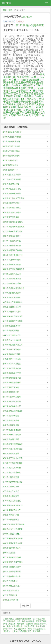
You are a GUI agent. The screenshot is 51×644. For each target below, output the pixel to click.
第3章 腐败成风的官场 (11, 142)
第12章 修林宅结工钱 (11, 184)
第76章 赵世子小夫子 (11, 487)
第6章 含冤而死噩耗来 (11, 156)
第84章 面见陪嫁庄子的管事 (13, 524)
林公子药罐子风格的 (33, 104)
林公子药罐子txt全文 (15, 115)
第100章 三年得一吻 (10, 600)
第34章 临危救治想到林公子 (13, 288)
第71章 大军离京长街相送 (13, 463)
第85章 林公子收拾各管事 (13, 529)
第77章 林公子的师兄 (11, 491)
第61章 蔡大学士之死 (11, 416)
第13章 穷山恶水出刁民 (12, 189)
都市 (10, 10)
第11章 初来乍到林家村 (12, 179)
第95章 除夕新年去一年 (12, 576)
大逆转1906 (8, 629)
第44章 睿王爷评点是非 (12, 335)
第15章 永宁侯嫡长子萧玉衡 (13, 198)
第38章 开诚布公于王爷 (12, 307)
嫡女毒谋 (20, 624)
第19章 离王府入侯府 (11, 217)
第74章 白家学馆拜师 (11, 477)
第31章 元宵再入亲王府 (12, 274)
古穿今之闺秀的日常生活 (21, 631)
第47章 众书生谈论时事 (12, 349)
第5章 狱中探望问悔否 (11, 151)
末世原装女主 (8, 619)
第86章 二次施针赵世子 (12, 534)
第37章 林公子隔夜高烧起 (13, 302)
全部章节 (25, 606)
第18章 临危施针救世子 (12, 212)
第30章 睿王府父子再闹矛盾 (13, 269)
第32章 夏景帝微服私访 (12, 279)
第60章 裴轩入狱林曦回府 (13, 411)
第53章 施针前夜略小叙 (12, 378)
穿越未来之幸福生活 (14, 626)
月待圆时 (7, 631)
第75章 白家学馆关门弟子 (13, 482)
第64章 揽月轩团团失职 (12, 430)
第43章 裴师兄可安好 (11, 331)
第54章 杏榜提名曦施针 (12, 383)
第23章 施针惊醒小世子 (12, 236)
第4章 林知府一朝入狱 (11, 146)
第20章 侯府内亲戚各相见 (13, 222)
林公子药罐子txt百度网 (28, 102)
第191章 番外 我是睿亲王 (30, 25)
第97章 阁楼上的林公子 (12, 586)
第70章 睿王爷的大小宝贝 (13, 458)
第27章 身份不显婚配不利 (13, 255)
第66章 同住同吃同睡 (11, 439)
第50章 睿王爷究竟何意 (12, 364)
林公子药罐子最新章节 (21, 110)
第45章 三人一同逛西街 (12, 340)
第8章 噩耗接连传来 (10, 165)
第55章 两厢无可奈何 (11, 387)
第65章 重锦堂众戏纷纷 (12, 435)
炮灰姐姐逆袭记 (28, 621)
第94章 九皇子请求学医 (12, 572)
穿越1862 (36, 631)
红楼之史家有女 (20, 629)
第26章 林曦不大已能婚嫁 (13, 250)
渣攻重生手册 (29, 626)
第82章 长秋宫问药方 (11, 515)
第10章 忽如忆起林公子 (12, 175)
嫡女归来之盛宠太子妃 (37, 629)
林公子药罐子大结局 (17, 85)
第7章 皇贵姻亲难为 (10, 160)
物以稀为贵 (40, 626)
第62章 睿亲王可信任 (11, 420)
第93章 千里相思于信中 (12, 567)
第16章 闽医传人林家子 (12, 203)
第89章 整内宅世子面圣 (12, 548)
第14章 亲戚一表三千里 (12, 194)
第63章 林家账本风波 (11, 425)
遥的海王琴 (27, 17)
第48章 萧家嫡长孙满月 (12, 354)
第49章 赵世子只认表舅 (12, 359)
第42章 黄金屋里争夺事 (12, 326)
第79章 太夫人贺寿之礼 (12, 501)
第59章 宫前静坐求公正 (12, 406)
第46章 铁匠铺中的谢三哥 (13, 345)
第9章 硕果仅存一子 (10, 170)
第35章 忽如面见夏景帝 (12, 293)
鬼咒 (19, 621)
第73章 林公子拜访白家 (12, 472)
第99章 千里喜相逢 (10, 595)
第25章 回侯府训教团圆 (12, 246)
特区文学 (6, 3)
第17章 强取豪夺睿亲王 (12, 208)
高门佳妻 (12, 624)
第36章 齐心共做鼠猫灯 (12, 297)
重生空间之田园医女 (23, 619)
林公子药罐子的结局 (33, 113)
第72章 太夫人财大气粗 (12, 468)
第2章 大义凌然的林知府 (12, 137)
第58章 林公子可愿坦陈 (12, 401)
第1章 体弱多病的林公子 (12, 132)
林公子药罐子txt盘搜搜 (16, 107)
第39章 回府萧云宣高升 (12, 312)
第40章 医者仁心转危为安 (13, 316)
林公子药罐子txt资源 (25, 80)
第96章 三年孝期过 (10, 581)
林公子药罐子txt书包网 (19, 99)
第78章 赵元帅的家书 (11, 496)
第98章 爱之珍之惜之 (11, 591)
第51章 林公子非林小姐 (12, 368)
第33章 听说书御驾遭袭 (12, 283)
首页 (5, 10)
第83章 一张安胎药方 (11, 520)
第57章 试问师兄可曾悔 (12, 397)
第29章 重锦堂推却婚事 (12, 264)
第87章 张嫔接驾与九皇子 (13, 539)
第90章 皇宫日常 (9, 553)
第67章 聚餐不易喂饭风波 (13, 444)
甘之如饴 (29, 624)
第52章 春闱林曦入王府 (12, 373)
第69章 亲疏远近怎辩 (11, 453)
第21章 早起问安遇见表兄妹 (13, 227)
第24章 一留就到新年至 (12, 241)
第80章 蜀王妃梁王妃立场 (13, 505)
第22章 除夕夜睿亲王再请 (13, 231)
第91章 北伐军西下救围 (12, 557)
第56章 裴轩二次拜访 (11, 392)
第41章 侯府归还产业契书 (13, 321)
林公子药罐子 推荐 (19, 96)
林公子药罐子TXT (23, 91)
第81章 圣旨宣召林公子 (12, 510)
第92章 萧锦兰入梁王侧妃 (13, 562)
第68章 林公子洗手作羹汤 (13, 449)
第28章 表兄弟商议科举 (12, 260)
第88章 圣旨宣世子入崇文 (13, 543)
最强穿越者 (11, 621)
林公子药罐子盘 (22, 88)
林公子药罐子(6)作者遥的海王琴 (24, 76)
